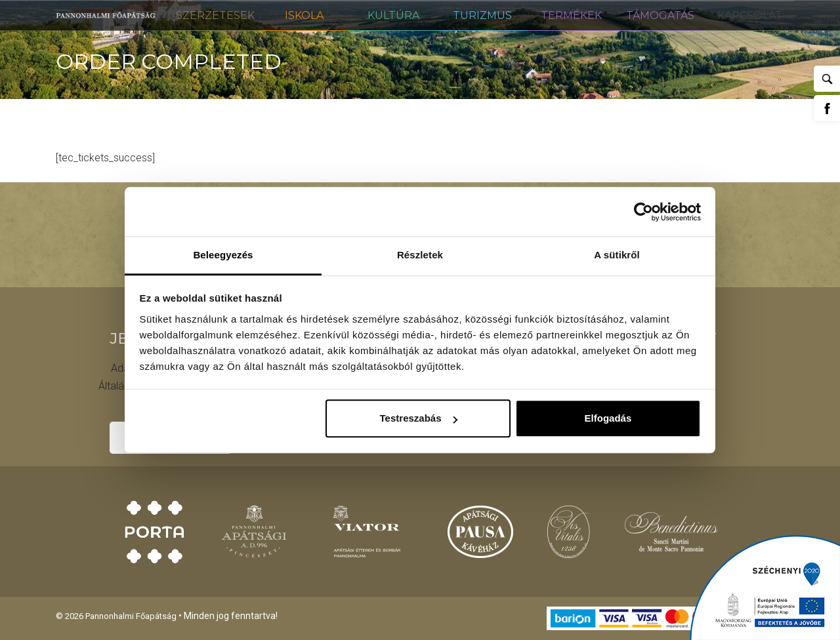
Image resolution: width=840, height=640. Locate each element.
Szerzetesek (215, 15)
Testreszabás (419, 418)
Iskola (304, 15)
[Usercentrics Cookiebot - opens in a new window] (643, 212)
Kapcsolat (750, 15)
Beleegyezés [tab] (223, 255)
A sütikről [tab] (617, 255)
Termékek (571, 15)
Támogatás (660, 15)
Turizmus (482, 15)
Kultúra (393, 15)
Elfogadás (608, 418)
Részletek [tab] (420, 255)
